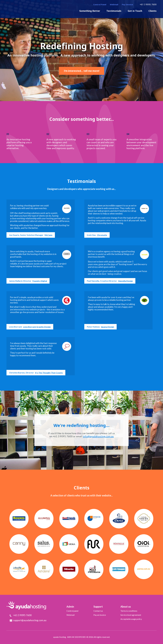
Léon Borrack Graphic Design (37, 327)
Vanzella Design (125, 281)
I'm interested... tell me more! (82, 71)
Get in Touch (135, 11)
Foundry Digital (40, 281)
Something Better (90, 11)
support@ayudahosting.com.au (30, 620)
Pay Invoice (127, 4)
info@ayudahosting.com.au (98, 436)
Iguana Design (108, 327)
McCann (48, 235)
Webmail (114, 4)
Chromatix (102, 235)
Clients (152, 11)
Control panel (72, 611)
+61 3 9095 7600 (148, 4)
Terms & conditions (129, 611)
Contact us (98, 611)
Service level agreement (131, 615)
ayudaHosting (26, 9)
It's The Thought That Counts (49, 373)
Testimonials (114, 11)
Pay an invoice (100, 615)
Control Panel (100, 4)
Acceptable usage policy (131, 619)
